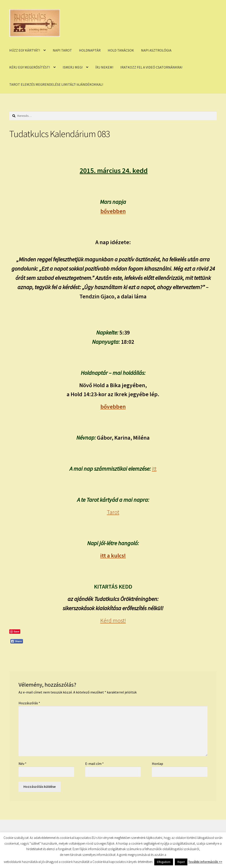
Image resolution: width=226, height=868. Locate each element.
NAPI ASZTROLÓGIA (156, 50)
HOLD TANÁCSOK (121, 50)
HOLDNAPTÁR (90, 50)
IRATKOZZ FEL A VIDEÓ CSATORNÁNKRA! (151, 67)
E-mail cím (94, 764)
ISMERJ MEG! (73, 67)
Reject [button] (181, 862)
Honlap (157, 764)
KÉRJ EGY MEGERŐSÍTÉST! (30, 67)
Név (23, 764)
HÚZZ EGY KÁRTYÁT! (25, 50)
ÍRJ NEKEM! (104, 67)
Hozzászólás (29, 703)
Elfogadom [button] (164, 862)
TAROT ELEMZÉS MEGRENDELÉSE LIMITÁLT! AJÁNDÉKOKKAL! (56, 84)
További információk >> (205, 862)
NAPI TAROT (62, 50)
